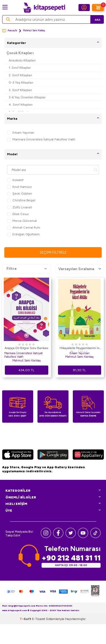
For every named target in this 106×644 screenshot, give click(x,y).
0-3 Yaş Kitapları (21, 82)
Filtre (27, 269)
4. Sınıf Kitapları (21, 104)
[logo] (44, 8)
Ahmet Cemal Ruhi (24, 228)
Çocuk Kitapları (20, 53)
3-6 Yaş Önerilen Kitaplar (27, 97)
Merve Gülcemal (22, 221)
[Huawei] (88, 455)
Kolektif (15, 180)
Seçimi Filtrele (53, 252)
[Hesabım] (84, 8)
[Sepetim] (98, 8)
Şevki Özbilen (20, 194)
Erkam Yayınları (21, 133)
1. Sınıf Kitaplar (20, 68)
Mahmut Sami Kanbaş (27, 361)
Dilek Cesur (18, 214)
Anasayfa (10, 31)
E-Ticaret (39, 619)
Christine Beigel (21, 200)
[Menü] (5, 7)
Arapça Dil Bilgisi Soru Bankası (26, 348)
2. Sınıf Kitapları (20, 75)
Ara (98, 20)
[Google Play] (53, 455)
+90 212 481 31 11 (71, 558)
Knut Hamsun (19, 187)
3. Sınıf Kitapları (20, 90)
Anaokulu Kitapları (22, 60)
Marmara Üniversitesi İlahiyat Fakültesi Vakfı (41, 140)
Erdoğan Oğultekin (23, 234)
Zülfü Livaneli (20, 207)
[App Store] (18, 455)
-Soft (26, 619)
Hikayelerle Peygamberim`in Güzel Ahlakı (80, 349)
